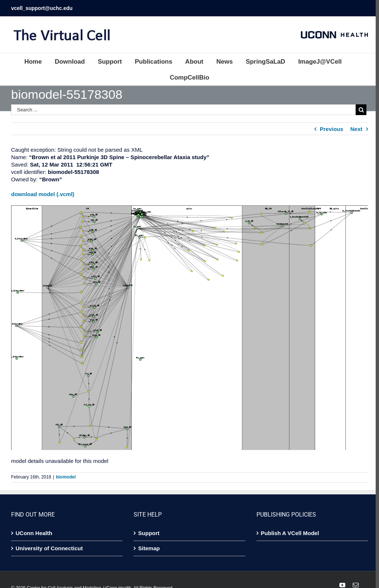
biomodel (66, 475)
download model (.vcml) (43, 194)
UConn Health (34, 531)
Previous (328, 129)
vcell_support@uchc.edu (42, 8)
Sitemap (148, 546)
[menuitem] (38, 61)
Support (148, 531)
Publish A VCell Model (288, 531)
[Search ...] (182, 110)
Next (353, 129)
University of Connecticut (49, 546)
